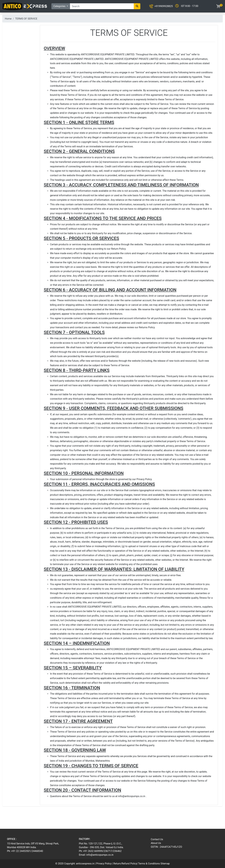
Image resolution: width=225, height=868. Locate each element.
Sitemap (165, 864)
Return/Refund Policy (125, 864)
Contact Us (157, 839)
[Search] (102, 6)
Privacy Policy (104, 864)
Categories (60, 6)
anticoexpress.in (85, 864)
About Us (156, 843)
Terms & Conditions (149, 864)
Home (8, 19)
